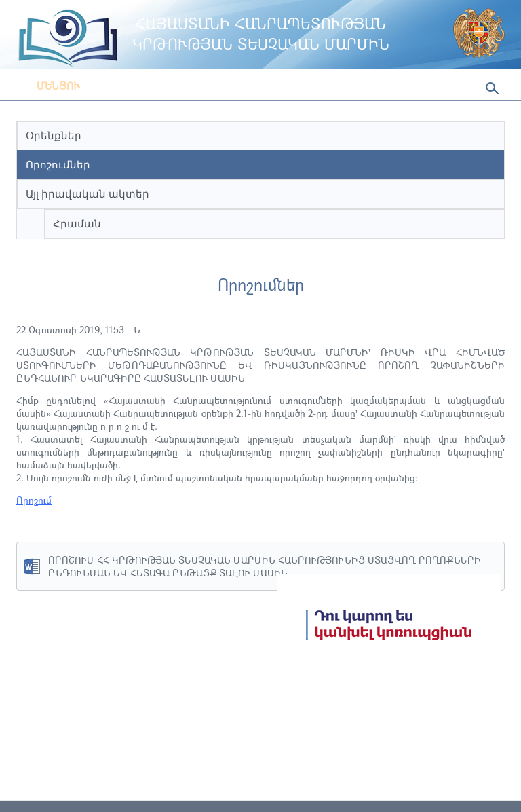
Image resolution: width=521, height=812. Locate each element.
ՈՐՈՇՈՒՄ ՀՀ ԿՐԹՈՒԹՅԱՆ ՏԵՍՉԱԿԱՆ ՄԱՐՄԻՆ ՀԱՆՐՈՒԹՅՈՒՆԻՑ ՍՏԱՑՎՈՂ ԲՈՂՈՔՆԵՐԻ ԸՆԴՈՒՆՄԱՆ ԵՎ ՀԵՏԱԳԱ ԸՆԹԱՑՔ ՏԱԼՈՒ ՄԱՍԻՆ (265, 566)
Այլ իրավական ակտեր (88, 194)
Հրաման (77, 224)
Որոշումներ (58, 165)
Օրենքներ (54, 135)
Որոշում (34, 500)
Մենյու (48, 86)
